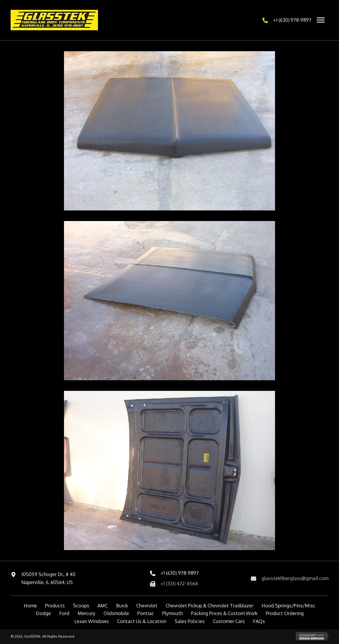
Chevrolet (147, 606)
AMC (103, 606)
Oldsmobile (116, 613)
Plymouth (173, 613)
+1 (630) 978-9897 (292, 20)
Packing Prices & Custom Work (224, 613)
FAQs (259, 621)
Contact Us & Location (142, 621)
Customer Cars (229, 621)
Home (30, 606)
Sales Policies (190, 621)
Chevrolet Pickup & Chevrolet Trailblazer (209, 606)
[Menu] (321, 20)
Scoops (81, 606)
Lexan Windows (92, 621)
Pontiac (146, 613)
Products (55, 606)
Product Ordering (285, 613)
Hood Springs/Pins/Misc (288, 606)
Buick (122, 606)
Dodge (43, 613)
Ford (64, 613)
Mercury (86, 613)
